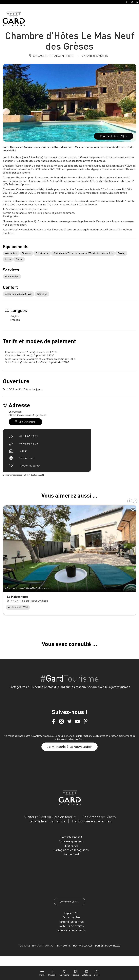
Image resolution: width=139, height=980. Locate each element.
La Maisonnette (17, 597)
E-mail (23, 451)
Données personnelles (108, 946)
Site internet (27, 458)
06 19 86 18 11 (29, 436)
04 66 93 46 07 (29, 444)
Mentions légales (83, 946)
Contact (50, 946)
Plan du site (64, 946)
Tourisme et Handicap (31, 946)
